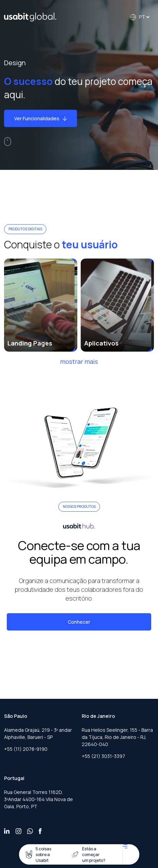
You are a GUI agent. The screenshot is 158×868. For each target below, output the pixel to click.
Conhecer (79, 622)
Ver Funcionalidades (41, 118)
